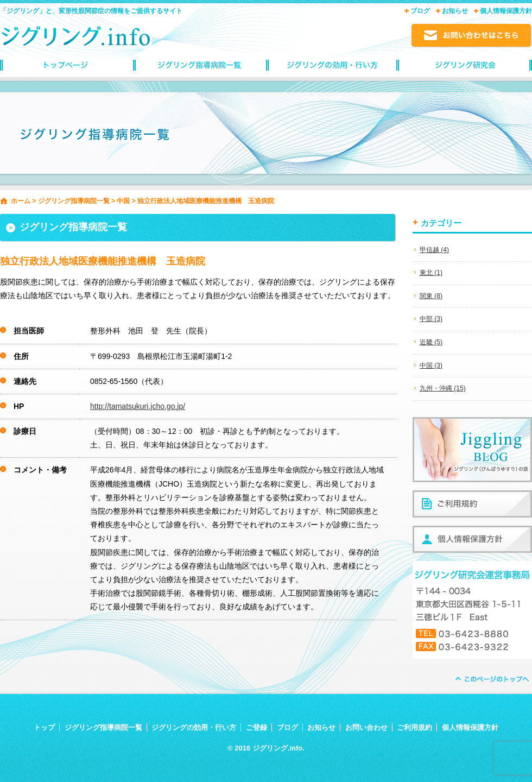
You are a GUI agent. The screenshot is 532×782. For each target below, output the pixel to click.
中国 (123, 201)
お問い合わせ (366, 727)
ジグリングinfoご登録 (465, 68)
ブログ (420, 11)
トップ (44, 727)
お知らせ (455, 11)
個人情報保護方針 (506, 11)
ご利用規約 (414, 727)
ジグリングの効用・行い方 (332, 68)
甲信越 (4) (434, 250)
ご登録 (256, 727)
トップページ (66, 68)
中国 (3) (431, 365)
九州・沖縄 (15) (443, 388)
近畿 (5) (431, 342)
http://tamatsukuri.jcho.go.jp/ (138, 406)
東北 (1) (431, 273)
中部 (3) (431, 319)
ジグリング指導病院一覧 (199, 68)
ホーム (21, 201)
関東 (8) (431, 296)
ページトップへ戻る (491, 679)
